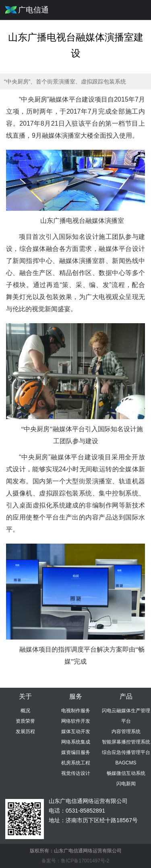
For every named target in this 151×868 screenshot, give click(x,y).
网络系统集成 (76, 742)
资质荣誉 (25, 721)
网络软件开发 (76, 721)
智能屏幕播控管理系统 (126, 742)
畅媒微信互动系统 (126, 773)
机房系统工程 (76, 763)
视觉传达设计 (76, 773)
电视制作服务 (76, 711)
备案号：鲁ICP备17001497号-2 (75, 861)
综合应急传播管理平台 (126, 752)
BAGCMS (126, 763)
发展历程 (25, 731)
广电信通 (33, 10)
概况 (25, 711)
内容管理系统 (126, 731)
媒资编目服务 (76, 752)
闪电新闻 (126, 784)
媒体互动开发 (76, 731)
